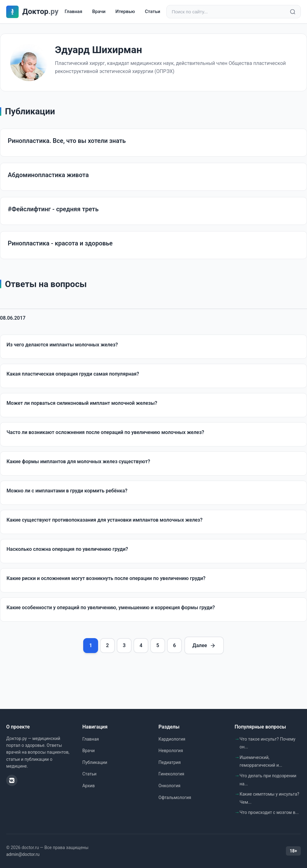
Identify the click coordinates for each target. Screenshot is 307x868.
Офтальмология (175, 797)
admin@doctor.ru (23, 854)
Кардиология (172, 739)
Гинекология (172, 774)
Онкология (170, 786)
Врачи (99, 11)
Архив (88, 786)
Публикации (95, 762)
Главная (73, 11)
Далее (204, 646)
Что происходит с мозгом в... (269, 812)
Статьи (153, 11)
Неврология (171, 751)
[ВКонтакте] (12, 780)
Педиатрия (170, 762)
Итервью (125, 11)
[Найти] (293, 12)
